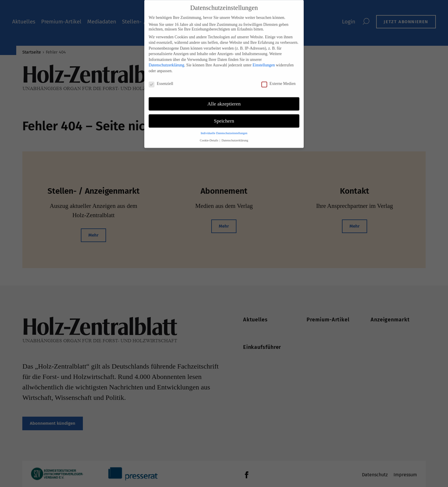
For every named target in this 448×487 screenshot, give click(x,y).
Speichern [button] (224, 117)
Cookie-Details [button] (209, 137)
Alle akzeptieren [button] (224, 100)
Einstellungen (264, 62)
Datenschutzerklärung (166, 62)
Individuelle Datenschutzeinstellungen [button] (224, 130)
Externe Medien (278, 80)
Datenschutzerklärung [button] (235, 137)
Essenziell (161, 80)
